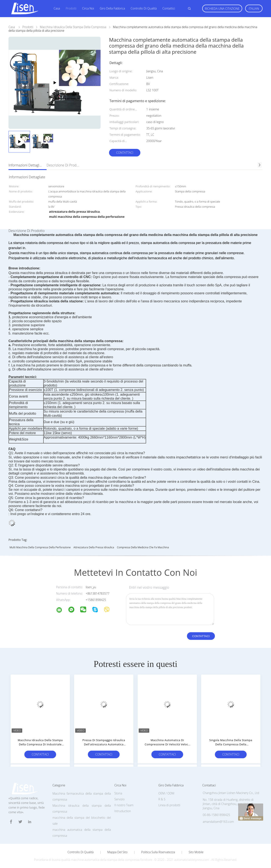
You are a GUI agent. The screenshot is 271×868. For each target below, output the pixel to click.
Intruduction (123, 811)
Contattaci (125, 153)
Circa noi (88, 8)
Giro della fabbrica (112, 8)
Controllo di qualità (144, 8)
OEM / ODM (166, 793)
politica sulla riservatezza (158, 852)
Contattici (169, 8)
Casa (57, 8)
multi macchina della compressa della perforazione (40, 547)
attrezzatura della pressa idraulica (94, 547)
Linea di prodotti (169, 805)
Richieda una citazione (222, 9)
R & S (162, 799)
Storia (118, 793)
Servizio (119, 799)
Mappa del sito (117, 852)
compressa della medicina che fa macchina (143, 547)
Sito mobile (196, 852)
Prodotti (71, 8)
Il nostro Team (124, 805)
